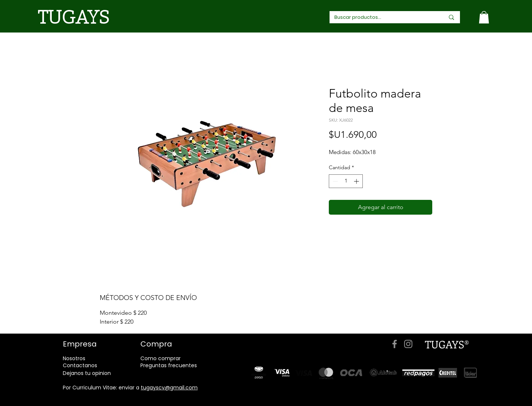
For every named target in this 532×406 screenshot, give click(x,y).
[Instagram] (408, 344)
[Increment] (357, 181)
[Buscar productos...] (381, 17)
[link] (484, 17)
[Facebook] (395, 344)
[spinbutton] (346, 181)
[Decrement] (335, 181)
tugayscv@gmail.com (169, 388)
